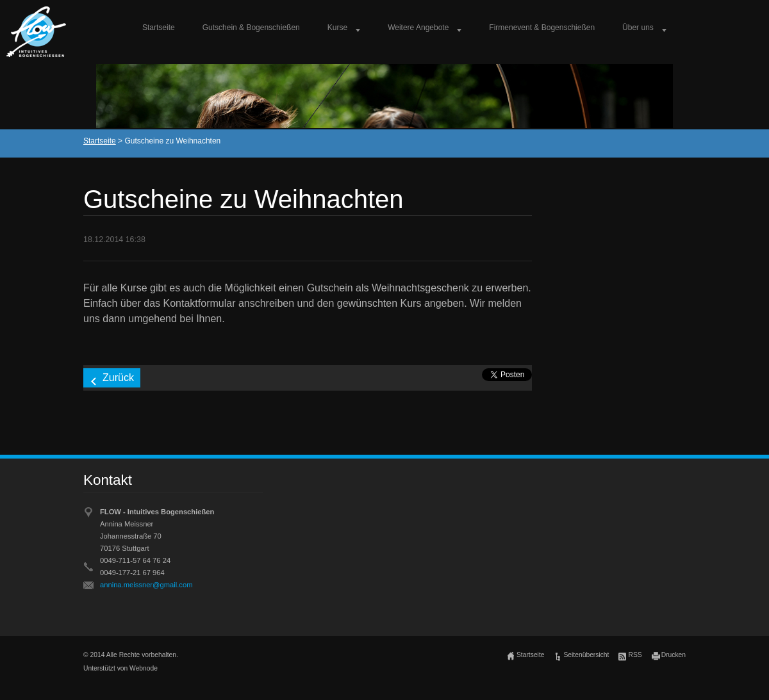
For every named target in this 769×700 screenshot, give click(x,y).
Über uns (638, 28)
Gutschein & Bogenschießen (251, 28)
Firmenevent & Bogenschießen (542, 28)
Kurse (337, 28)
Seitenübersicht (586, 655)
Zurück (118, 378)
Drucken (674, 655)
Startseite (159, 28)
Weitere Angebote (418, 28)
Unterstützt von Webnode (120, 668)
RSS (635, 655)
